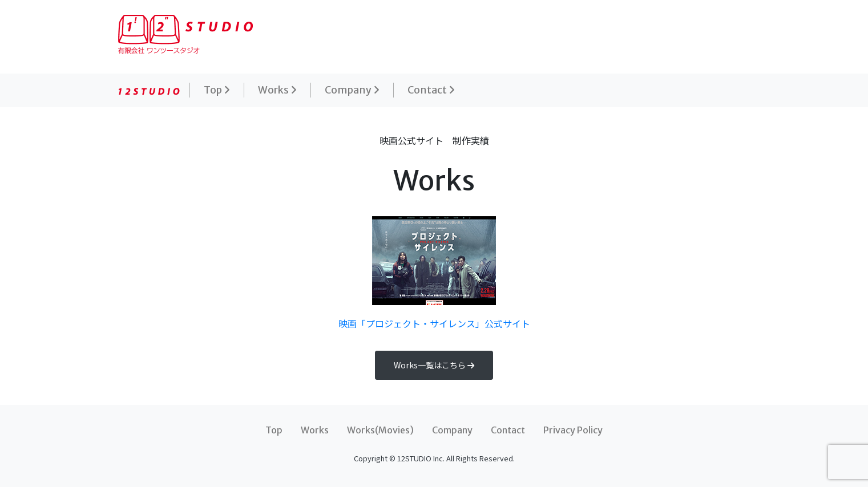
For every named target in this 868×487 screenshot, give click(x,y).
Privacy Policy (573, 430)
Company (352, 90)
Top (217, 90)
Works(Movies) (380, 430)
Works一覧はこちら (434, 365)
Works (277, 90)
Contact (431, 90)
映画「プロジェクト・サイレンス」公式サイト (434, 273)
